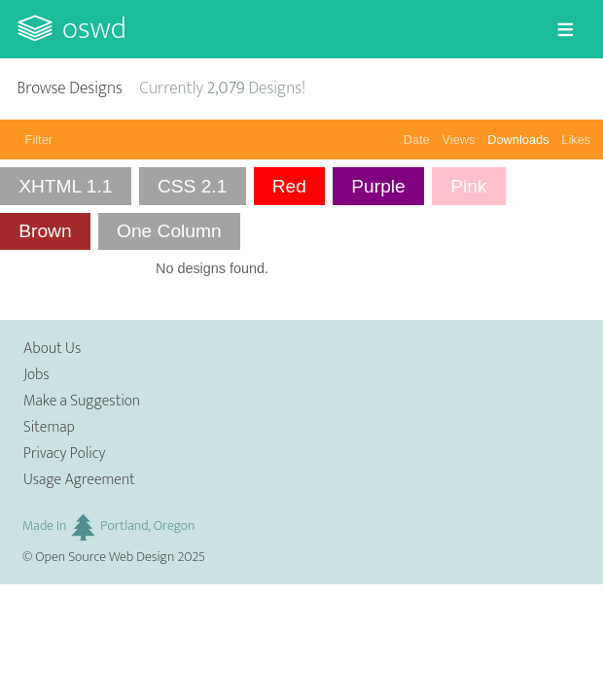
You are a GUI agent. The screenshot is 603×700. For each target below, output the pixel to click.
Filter (39, 140)
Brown (45, 231)
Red (289, 186)
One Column (169, 231)
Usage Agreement (79, 480)
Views (459, 140)
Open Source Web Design (105, 557)
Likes (576, 140)
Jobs (36, 375)
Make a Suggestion (82, 401)
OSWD (94, 29)
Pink (468, 186)
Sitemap (49, 427)
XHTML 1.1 (65, 186)
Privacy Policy (64, 454)
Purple (378, 186)
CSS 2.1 (192, 186)
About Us (52, 349)
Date (417, 140)
